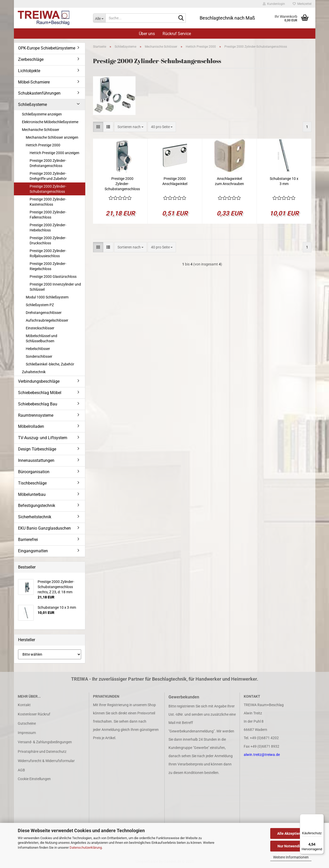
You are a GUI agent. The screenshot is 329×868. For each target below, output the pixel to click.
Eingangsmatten (33, 551)
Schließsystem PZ (40, 305)
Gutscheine (27, 723)
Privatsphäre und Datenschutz (42, 752)
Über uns (147, 34)
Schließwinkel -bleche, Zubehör (50, 364)
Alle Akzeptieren (291, 833)
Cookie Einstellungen (34, 779)
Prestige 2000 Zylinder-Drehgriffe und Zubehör (48, 176)
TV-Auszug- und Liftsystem (43, 438)
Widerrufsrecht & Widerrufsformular (46, 761)
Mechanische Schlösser (41, 130)
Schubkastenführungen (39, 93)
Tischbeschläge (32, 483)
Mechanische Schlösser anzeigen (52, 137)
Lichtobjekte (29, 71)
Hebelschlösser (38, 349)
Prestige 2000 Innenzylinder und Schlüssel (55, 287)
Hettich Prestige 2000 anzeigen (54, 153)
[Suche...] (99, 18)
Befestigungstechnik (37, 506)
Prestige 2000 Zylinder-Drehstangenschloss (48, 163)
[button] (98, 127)
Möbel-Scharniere (34, 82)
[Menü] (321, 817)
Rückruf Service (177, 34)
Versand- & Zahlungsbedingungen (45, 742)
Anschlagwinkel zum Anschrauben (229, 181)
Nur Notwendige (291, 846)
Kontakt (24, 705)
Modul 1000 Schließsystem (47, 297)
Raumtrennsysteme (36, 415)
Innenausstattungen (36, 460)
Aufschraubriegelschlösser (47, 320)
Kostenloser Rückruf (34, 714)
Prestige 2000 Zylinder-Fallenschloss (48, 215)
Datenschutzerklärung (86, 848)
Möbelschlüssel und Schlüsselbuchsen (41, 338)
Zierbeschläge (31, 59)
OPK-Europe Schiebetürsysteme (47, 48)
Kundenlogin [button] (274, 4)
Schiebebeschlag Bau (38, 404)
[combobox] (130, 127)
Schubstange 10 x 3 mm (284, 181)
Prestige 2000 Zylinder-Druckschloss (48, 240)
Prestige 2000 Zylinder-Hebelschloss (48, 228)
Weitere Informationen (291, 857)
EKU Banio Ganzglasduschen (44, 528)
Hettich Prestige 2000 (43, 145)
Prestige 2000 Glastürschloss (53, 277)
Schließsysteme (32, 105)
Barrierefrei (28, 540)
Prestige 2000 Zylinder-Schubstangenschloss (48, 189)
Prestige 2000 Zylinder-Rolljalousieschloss (48, 253)
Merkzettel (302, 4)
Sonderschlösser (39, 356)
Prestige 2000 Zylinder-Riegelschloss (48, 266)
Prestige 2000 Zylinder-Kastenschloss (48, 202)
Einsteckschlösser (40, 328)
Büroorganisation (34, 472)
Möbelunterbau (32, 494)
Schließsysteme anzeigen (42, 114)
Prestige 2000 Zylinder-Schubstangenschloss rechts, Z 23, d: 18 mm (122, 184)
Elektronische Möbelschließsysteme (50, 122)
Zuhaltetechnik (34, 372)
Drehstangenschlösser (44, 313)
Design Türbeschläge (37, 449)
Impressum (27, 733)
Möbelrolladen (31, 426)
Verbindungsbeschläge (39, 381)
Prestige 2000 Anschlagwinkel (175, 181)
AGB (21, 770)
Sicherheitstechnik (35, 517)
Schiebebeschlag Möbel (40, 393)
